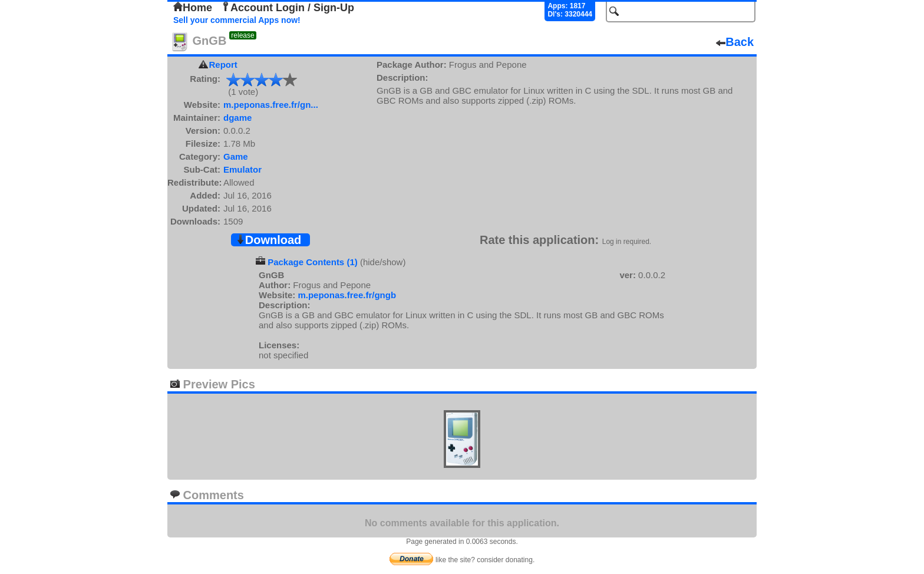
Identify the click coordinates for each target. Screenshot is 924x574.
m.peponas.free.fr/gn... (271, 105)
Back (735, 42)
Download (269, 240)
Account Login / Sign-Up (288, 8)
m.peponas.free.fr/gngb (347, 295)
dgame (237, 118)
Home (193, 8)
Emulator (242, 169)
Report (223, 65)
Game (236, 156)
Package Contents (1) (313, 262)
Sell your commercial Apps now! (237, 20)
